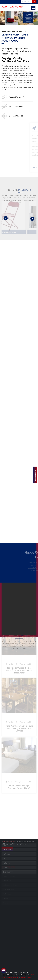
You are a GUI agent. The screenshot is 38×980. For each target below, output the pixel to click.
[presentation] (6, 218)
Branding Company (27, 977)
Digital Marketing (14, 977)
